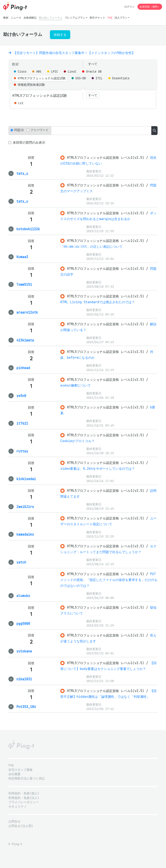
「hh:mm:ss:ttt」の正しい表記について (91, 247)
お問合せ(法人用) (21, 826)
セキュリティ (18, 807)
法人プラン (121, 18)
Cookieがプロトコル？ (77, 441)
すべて (93, 64)
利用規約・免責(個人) (24, 793)
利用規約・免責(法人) (24, 798)
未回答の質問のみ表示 (29, 142)
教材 (6, 18)
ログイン (129, 7)
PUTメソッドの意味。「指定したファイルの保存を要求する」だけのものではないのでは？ (109, 580)
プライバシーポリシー (24, 802)
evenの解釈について (76, 385)
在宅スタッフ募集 (21, 770)
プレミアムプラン (75, 18)
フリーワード (39, 130)
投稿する (60, 35)
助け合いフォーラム (51, 18)
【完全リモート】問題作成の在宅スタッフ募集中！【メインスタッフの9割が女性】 (72, 53)
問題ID (19, 130)
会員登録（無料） (150, 7)
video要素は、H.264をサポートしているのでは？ (98, 469)
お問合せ (14, 821)
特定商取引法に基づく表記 (27, 778)
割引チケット (97, 18)
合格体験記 (30, 18)
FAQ (110, 18)
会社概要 (14, 774)
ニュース (16, 18)
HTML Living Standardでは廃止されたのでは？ (98, 302)
